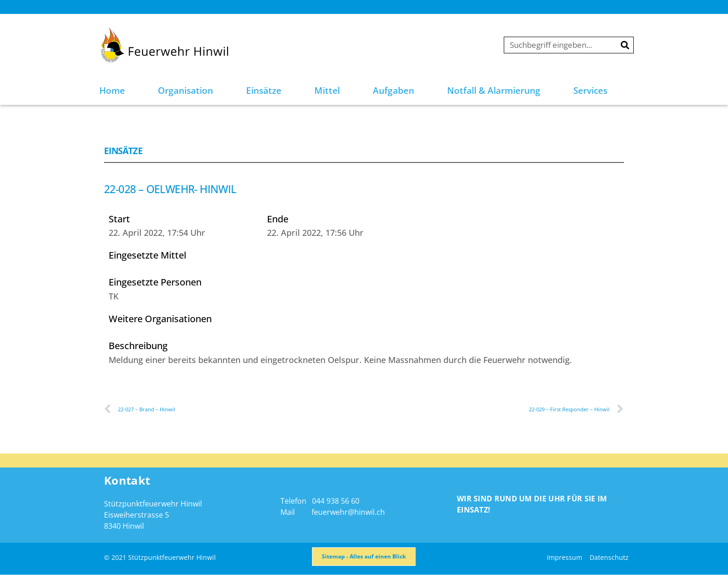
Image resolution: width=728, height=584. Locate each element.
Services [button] (590, 91)
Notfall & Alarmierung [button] (494, 91)
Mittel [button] (327, 91)
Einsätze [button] (264, 91)
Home (112, 91)
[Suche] (625, 45)
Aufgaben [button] (393, 91)
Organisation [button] (185, 91)
